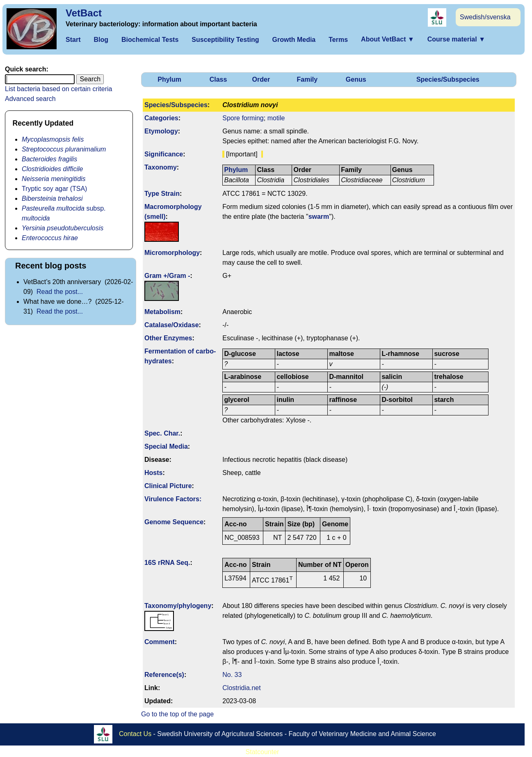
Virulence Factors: (173, 499)
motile (276, 118)
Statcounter (263, 752)
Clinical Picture (168, 486)
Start (73, 40)
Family (307, 79)
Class (218, 79)
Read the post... (60, 292)
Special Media (166, 446)
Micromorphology (172, 253)
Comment (160, 642)
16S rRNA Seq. (167, 563)
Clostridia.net (241, 688)
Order (261, 79)
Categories (161, 118)
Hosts (153, 473)
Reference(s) (164, 675)
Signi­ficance (164, 154)
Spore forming (243, 118)
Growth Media (294, 40)
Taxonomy (161, 167)
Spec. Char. (162, 433)
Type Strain (162, 194)
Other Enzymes (168, 338)
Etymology (161, 131)
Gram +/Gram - (167, 276)
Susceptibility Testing (225, 40)
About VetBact (388, 39)
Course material (456, 39)
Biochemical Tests (150, 40)
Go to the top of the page (177, 714)
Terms (338, 40)
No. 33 (232, 675)
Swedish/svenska (485, 17)
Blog (101, 40)
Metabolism (162, 312)
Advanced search (30, 99)
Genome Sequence (174, 522)
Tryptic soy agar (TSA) (54, 189)
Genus (356, 79)
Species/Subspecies (448, 79)
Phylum (169, 79)
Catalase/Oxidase (172, 325)
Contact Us (135, 733)
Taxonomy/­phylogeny (178, 606)
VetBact (84, 13)
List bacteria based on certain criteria (58, 89)
